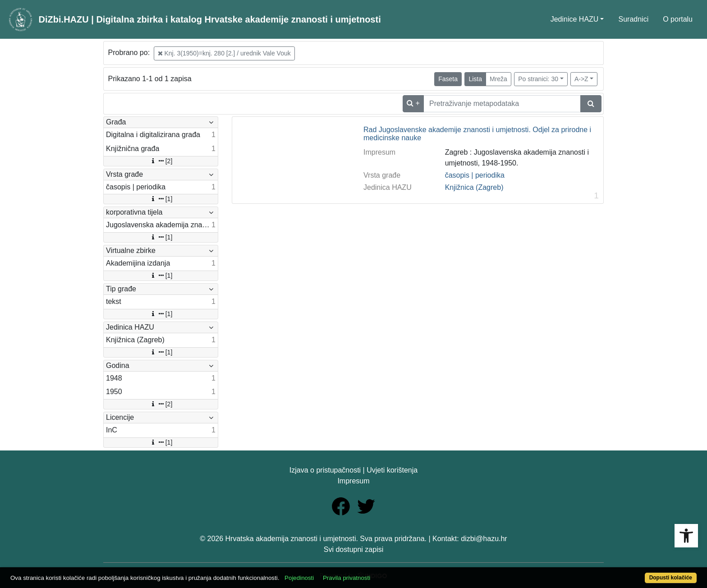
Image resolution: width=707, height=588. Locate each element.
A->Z (581, 79)
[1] (161, 199)
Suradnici (633, 19)
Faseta (448, 79)
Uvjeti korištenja (392, 470)
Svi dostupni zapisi (354, 549)
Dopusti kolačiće (671, 578)
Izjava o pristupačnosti (325, 470)
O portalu (678, 19)
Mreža (498, 79)
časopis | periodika (475, 175)
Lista (475, 79)
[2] (161, 161)
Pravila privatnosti (347, 578)
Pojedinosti (299, 578)
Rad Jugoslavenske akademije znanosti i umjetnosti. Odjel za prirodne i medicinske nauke (477, 134)
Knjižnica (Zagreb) (474, 187)
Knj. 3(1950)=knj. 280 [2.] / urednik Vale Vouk (224, 53)
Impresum (353, 481)
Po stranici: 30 (538, 79)
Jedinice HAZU (575, 19)
